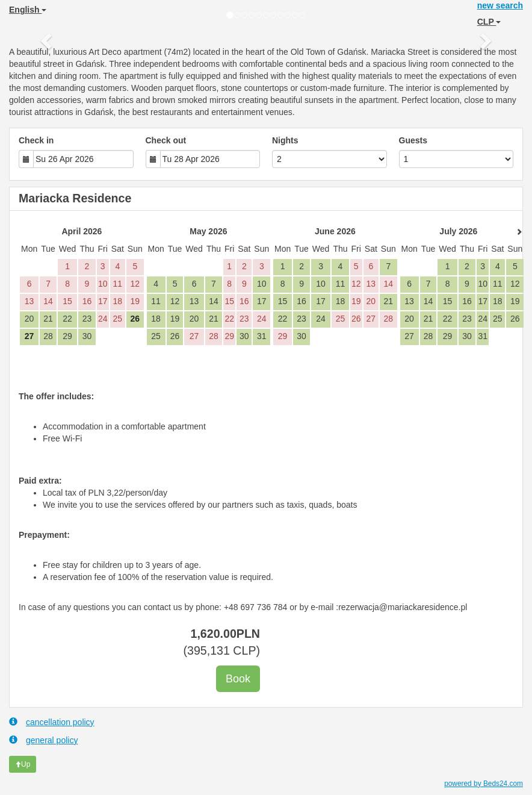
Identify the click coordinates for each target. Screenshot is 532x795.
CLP (489, 22)
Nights (285, 140)
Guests (413, 140)
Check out (166, 140)
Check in (36, 140)
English (28, 10)
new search (500, 5)
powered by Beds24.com (484, 784)
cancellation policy (52, 722)
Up (23, 764)
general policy (43, 740)
